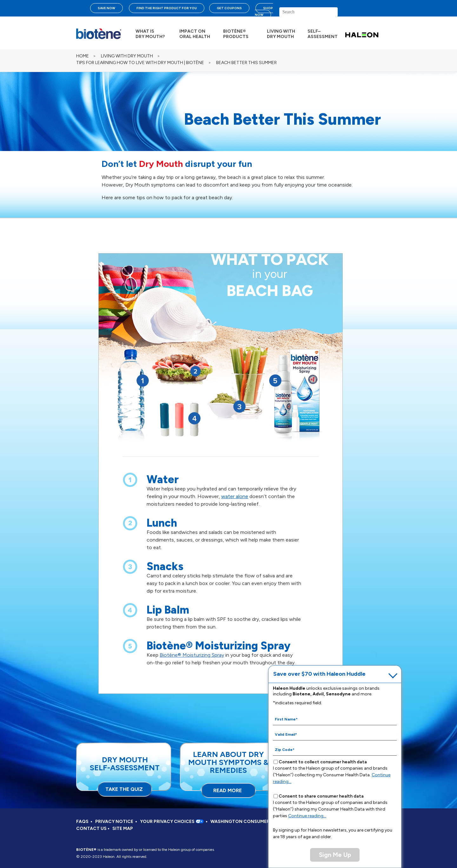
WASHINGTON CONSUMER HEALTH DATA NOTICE (265, 822)
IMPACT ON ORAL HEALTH (195, 34)
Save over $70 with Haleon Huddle (319, 674)
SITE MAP (123, 829)
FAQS (82, 822)
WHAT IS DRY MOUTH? (150, 34)
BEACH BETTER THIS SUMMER (246, 63)
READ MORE (228, 790)
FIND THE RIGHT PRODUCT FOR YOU (167, 8)
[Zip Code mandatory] (335, 749)
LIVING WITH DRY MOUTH (281, 34)
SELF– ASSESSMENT (323, 34)
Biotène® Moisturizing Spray (192, 655)
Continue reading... (307, 816)
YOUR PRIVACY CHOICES (172, 822)
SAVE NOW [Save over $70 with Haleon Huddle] (106, 8)
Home (83, 56)
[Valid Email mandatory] (335, 734)
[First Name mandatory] (335, 719)
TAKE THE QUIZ (124, 789)
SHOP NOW (264, 11)
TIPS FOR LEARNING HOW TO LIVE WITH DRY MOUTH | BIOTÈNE (140, 63)
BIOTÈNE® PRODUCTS (236, 34)
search (357, 14)
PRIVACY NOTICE (114, 822)
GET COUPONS (229, 8)
